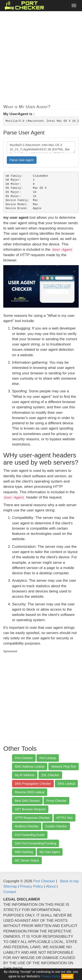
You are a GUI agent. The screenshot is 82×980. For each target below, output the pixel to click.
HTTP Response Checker (32, 818)
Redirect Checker (27, 826)
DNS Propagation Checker (33, 784)
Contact (10, 892)
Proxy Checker (56, 801)
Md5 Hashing (24, 852)
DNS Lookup (66, 784)
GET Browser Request (30, 809)
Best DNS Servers (27, 801)
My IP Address (25, 775)
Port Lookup (48, 758)
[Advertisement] (41, 59)
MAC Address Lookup (30, 767)
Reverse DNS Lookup (30, 792)
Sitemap (10, 886)
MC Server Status (27, 860)
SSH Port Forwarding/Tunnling (36, 843)
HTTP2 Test (65, 818)
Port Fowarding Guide (30, 835)
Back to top (69, 881)
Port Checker (24, 758)
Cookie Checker (56, 826)
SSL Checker (50, 775)
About (51, 886)
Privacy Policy (31, 886)
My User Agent (50, 852)
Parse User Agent (22, 160)
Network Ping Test (64, 767)
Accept (67, 976)
